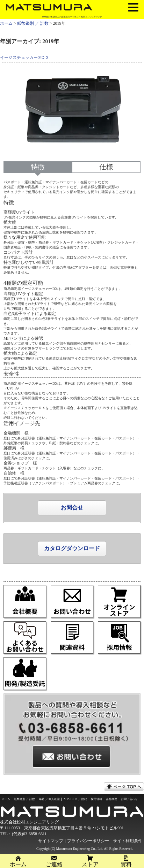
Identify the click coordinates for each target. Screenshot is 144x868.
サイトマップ (51, 841)
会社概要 (111, 799)
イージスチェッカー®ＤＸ (25, 58)
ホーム (6, 23)
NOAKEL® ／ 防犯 (75, 799)
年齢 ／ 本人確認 (49, 799)
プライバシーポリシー (88, 841)
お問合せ (72, 508)
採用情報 (96, 799)
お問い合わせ (129, 799)
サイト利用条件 (128, 841)
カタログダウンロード (72, 548)
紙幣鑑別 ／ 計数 (33, 23)
